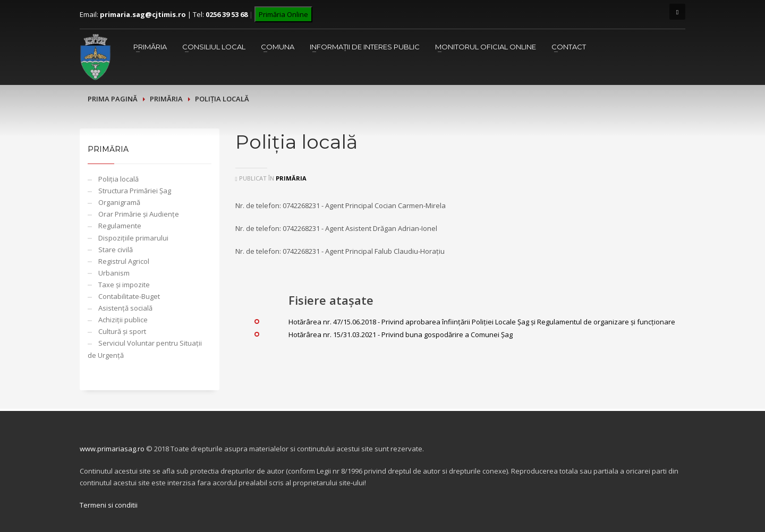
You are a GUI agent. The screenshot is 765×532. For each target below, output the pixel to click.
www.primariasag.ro (112, 449)
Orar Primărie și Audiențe (139, 214)
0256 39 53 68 (227, 14)
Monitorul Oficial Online (486, 47)
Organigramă (119, 202)
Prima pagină (113, 99)
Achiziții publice (123, 320)
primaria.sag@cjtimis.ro (143, 14)
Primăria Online (283, 14)
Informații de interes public (365, 47)
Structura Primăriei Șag (135, 191)
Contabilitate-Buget (129, 296)
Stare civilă (116, 250)
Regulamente (120, 226)
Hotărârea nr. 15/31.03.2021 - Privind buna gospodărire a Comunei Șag (401, 334)
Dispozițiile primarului (133, 238)
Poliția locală (118, 179)
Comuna (278, 47)
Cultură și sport (122, 331)
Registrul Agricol (124, 261)
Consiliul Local (214, 47)
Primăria (150, 47)
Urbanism (114, 273)
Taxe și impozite (124, 285)
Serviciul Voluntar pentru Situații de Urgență (145, 349)
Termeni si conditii (109, 505)
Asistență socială (125, 308)
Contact (569, 47)
